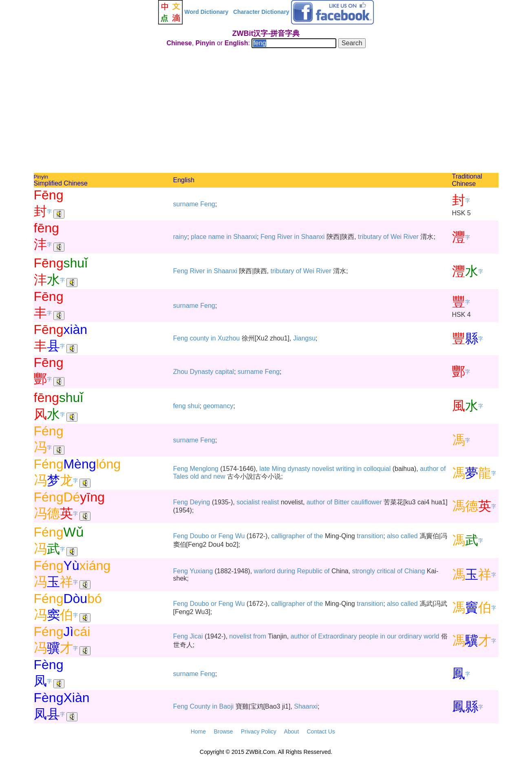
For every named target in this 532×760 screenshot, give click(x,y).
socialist (248, 502)
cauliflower (366, 502)
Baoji (226, 706)
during (286, 571)
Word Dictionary (206, 12)
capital (225, 372)
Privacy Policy (259, 731)
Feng (208, 204)
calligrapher (288, 536)
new (219, 476)
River (285, 237)
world (431, 636)
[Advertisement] (266, 112)
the (318, 536)
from (260, 636)
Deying (200, 502)
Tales (181, 476)
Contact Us (321, 731)
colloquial (377, 469)
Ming (279, 469)
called (409, 536)
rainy (180, 237)
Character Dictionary (261, 12)
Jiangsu (304, 338)
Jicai (196, 636)
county (199, 338)
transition (370, 536)
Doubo (199, 536)
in (229, 237)
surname (186, 204)
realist (270, 502)
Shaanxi (245, 237)
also (393, 536)
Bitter (341, 502)
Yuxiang (201, 571)
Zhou (181, 372)
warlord (265, 571)
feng (180, 406)
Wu (240, 536)
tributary (370, 237)
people (369, 636)
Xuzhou (229, 338)
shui (193, 406)
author (429, 469)
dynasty (299, 469)
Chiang (415, 571)
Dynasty (201, 372)
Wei (396, 237)
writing (345, 469)
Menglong (204, 469)
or (214, 536)
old (194, 476)
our (392, 636)
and (206, 476)
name (216, 237)
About (291, 731)
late (265, 469)
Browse (223, 731)
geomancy (218, 406)
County (200, 706)
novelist (323, 469)
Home (198, 731)
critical (386, 571)
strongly (364, 571)
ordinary (410, 636)
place (199, 237)
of (386, 237)
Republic (309, 571)
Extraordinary (337, 636)
